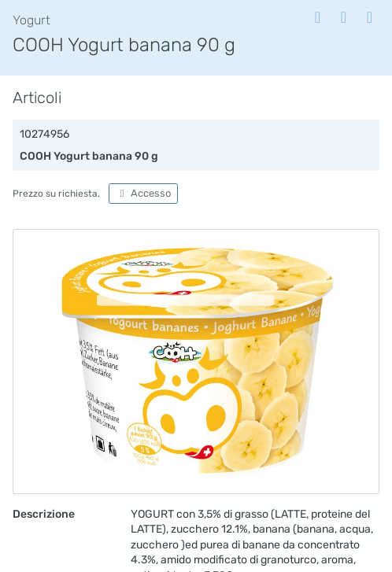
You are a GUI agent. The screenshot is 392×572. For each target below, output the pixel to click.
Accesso (143, 193)
